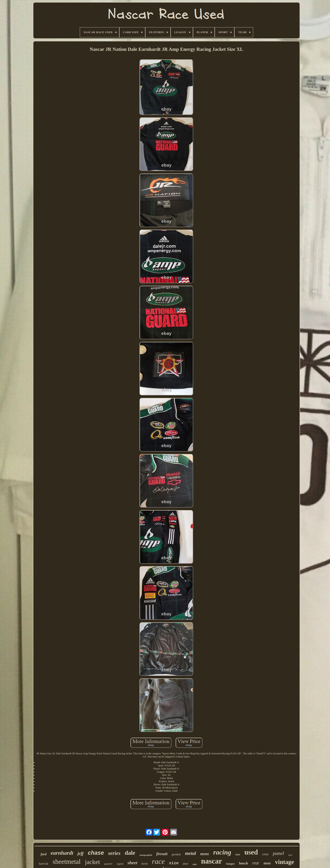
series (114, 853)
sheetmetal (67, 862)
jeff (81, 853)
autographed (146, 855)
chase (96, 853)
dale (130, 853)
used (251, 852)
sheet (132, 863)
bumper (230, 864)
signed (120, 864)
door (186, 864)
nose (267, 863)
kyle (290, 855)
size (174, 863)
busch (244, 863)
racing (222, 852)
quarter (108, 864)
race (158, 861)
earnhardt (62, 853)
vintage (284, 862)
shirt (195, 864)
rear (256, 863)
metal (190, 853)
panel (278, 853)
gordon (176, 854)
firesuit (162, 854)
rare (238, 854)
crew (265, 854)
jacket (92, 862)
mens (205, 854)
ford (44, 854)
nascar (211, 861)
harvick (44, 864)
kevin (145, 864)
